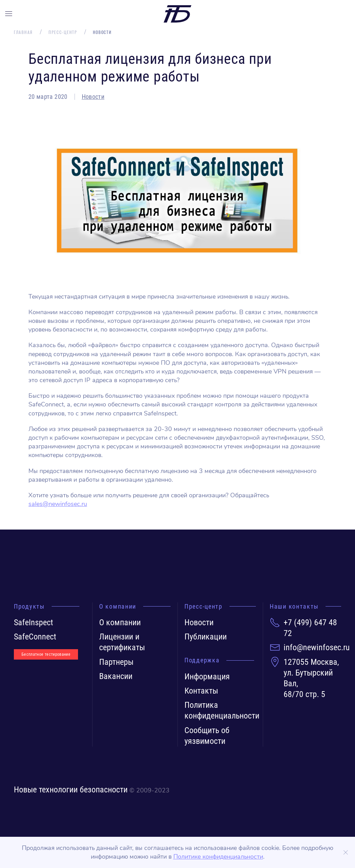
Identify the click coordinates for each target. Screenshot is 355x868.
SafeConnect (35, 637)
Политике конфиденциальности (218, 857)
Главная (23, 32)
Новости (93, 97)
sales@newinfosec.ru (58, 504)
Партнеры (116, 662)
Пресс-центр (63, 32)
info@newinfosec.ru (317, 647)
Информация (207, 677)
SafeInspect (33, 622)
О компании (120, 622)
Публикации (206, 637)
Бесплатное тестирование (46, 654)
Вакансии (116, 676)
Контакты (201, 691)
